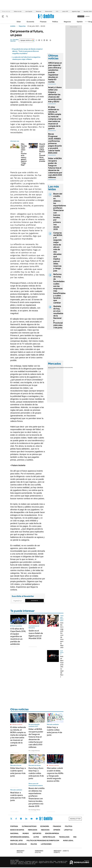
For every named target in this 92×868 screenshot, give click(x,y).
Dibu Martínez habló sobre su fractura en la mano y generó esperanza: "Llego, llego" (25, 154)
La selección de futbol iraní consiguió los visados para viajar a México (26, 58)
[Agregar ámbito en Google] (27, 40)
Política (55, 22)
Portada (14, 826)
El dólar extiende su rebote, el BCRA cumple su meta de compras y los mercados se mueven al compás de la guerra (55, 118)
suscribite (81, 16)
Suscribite (34, 601)
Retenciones (49, 11)
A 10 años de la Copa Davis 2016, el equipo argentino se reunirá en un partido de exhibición (18, 636)
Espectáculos (49, 837)
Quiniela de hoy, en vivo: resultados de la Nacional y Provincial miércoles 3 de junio (58, 317)
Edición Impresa (52, 833)
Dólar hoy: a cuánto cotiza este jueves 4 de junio (55, 731)
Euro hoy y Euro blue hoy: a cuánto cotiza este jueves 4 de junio (36, 773)
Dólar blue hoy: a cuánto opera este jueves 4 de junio (18, 772)
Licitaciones (46, 844)
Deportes (22, 26)
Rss (75, 837)
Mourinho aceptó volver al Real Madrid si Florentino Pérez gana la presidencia (44, 153)
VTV (57, 11)
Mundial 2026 (88, 11)
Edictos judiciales (19, 844)
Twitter (11, 819)
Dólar (19, 22)
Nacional (14, 833)
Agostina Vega (76, 11)
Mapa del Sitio (16, 841)
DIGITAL (21, 852)
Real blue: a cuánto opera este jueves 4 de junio (18, 796)
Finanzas (43, 22)
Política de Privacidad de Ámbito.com (43, 841)
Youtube (32, 819)
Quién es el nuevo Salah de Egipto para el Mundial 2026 (36, 634)
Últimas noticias (29, 826)
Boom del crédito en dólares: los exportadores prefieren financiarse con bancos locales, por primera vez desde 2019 (60, 211)
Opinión (80, 22)
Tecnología (64, 837)
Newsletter (87, 22)
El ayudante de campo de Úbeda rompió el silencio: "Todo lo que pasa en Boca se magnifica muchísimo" (27, 51)
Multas (34, 844)
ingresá (87, 16)
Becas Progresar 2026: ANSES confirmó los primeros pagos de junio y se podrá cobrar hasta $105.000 (55, 143)
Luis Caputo (29, 11)
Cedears (70, 368)
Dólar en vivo (18, 11)
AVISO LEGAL (68, 841)
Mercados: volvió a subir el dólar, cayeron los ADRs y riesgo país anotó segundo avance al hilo (55, 775)
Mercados (33, 830)
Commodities (63, 368)
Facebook (16, 819)
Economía (30, 22)
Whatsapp (37, 819)
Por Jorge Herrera (34, 751)
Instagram (21, 819)
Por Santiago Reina (34, 810)
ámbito (13, 26)
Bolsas (56, 368)
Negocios (67, 22)
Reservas (39, 11)
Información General (20, 837)
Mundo (26, 833)
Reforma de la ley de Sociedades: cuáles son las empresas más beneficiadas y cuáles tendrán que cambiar (59, 288)
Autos (36, 837)
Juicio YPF (65, 11)
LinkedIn (26, 819)
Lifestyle (68, 830)
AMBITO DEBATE (61, 852)
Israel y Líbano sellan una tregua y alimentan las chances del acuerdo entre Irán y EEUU (55, 94)
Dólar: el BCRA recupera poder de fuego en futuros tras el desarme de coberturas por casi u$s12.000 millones (55, 168)
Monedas (51, 368)
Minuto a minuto (17, 724)
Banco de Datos (17, 830)
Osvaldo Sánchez (14, 40)
